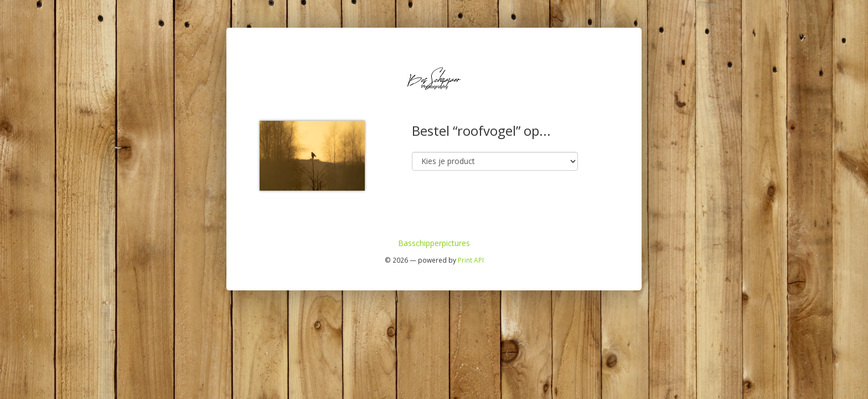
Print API (471, 260)
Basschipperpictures (434, 243)
